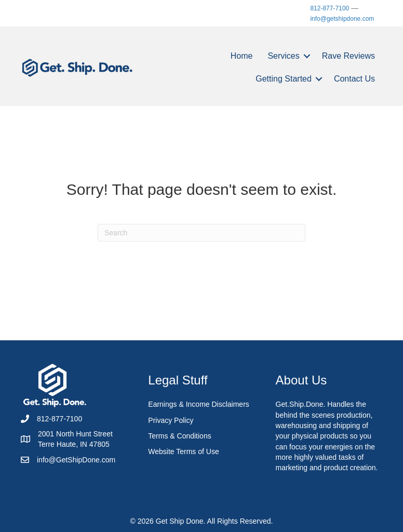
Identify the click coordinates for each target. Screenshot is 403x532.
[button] (307, 56)
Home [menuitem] (242, 56)
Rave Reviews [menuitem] (348, 56)
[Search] (202, 233)
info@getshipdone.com (342, 19)
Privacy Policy (171, 420)
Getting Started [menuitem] (284, 79)
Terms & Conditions (179, 436)
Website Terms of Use (183, 451)
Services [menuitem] (283, 56)
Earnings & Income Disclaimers (199, 404)
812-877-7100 (330, 8)
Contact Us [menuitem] (354, 79)
